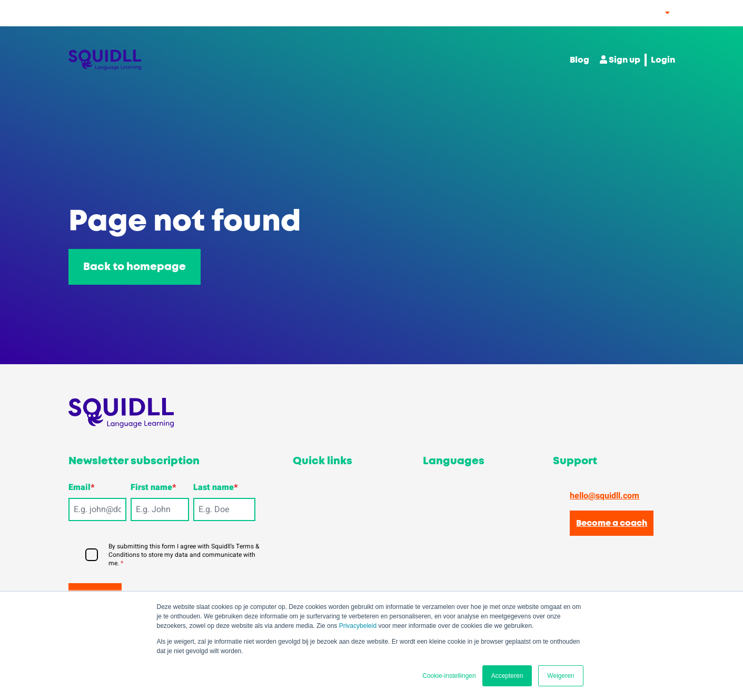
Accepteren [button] (507, 676)
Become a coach (612, 523)
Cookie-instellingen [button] (449, 676)
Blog (579, 60)
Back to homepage (135, 267)
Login (663, 60)
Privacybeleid (358, 626)
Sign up (620, 60)
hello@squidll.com (605, 496)
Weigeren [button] (561, 676)
